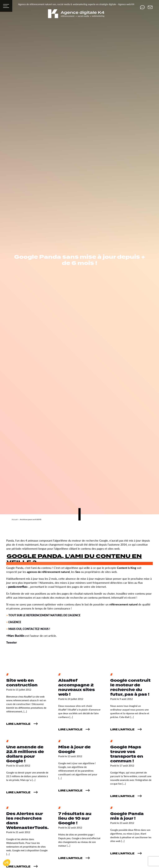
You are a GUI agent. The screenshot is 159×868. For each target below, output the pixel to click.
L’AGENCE (15, 622)
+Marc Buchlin (15, 636)
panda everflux (18, 587)
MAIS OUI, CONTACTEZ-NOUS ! (29, 629)
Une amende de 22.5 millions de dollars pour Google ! (25, 754)
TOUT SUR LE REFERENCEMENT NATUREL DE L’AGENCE (44, 615)
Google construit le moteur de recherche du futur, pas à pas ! (130, 688)
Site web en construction (22, 683)
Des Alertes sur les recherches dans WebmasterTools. (27, 821)
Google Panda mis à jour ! (127, 816)
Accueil (15, 519)
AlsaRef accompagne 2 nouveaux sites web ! (77, 688)
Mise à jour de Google (74, 750)
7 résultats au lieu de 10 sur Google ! (75, 818)
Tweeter (11, 642)
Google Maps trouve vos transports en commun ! (127, 754)
